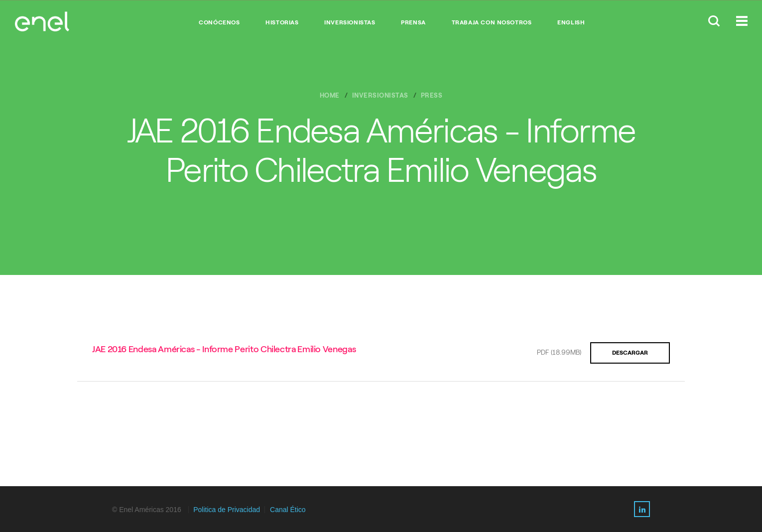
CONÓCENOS (219, 22)
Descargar (630, 353)
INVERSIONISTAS (350, 22)
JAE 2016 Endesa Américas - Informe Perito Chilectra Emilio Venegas (224, 349)
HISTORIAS (282, 22)
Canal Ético (288, 510)
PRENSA (413, 22)
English (571, 22)
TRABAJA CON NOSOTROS (492, 22)
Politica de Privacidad (227, 510)
